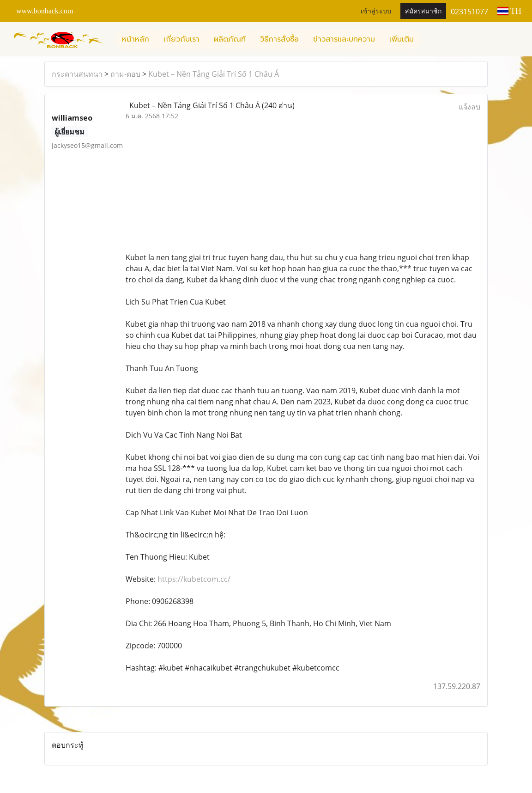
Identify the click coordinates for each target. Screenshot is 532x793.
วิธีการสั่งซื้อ (279, 39)
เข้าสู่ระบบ (376, 11)
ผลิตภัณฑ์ (230, 39)
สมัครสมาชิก (423, 11)
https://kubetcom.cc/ (194, 579)
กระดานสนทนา (77, 74)
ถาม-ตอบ (125, 74)
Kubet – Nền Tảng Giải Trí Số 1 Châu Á (214, 74)
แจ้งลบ (469, 107)
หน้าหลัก (136, 39)
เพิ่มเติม (402, 39)
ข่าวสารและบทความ (344, 39)
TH (509, 11)
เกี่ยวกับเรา (181, 39)
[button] (429, 39)
